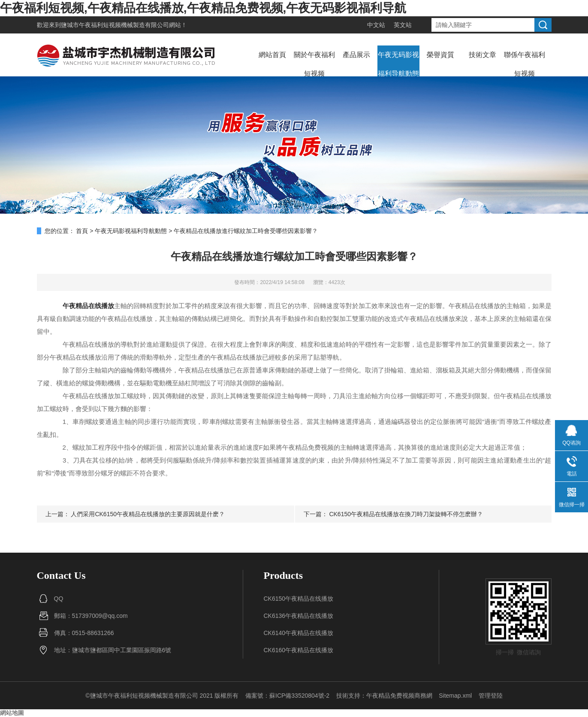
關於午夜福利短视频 (314, 64)
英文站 (403, 25)
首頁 (82, 231)
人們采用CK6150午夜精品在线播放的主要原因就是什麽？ (148, 514)
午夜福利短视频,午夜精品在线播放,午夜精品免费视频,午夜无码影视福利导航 (203, 8)
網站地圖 (12, 713)
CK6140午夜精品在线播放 (299, 633)
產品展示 (356, 55)
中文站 (376, 25)
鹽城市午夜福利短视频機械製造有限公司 (115, 25)
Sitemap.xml (455, 696)
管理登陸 (491, 696)
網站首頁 (272, 55)
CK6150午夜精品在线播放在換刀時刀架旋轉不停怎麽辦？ (406, 514)
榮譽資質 (440, 55)
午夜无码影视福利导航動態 (398, 64)
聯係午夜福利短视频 (525, 64)
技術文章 (482, 55)
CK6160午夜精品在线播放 (299, 650)
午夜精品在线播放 (88, 306)
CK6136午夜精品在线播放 (299, 616)
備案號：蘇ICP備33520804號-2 (287, 696)
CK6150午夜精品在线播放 (299, 599)
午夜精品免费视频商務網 (399, 696)
